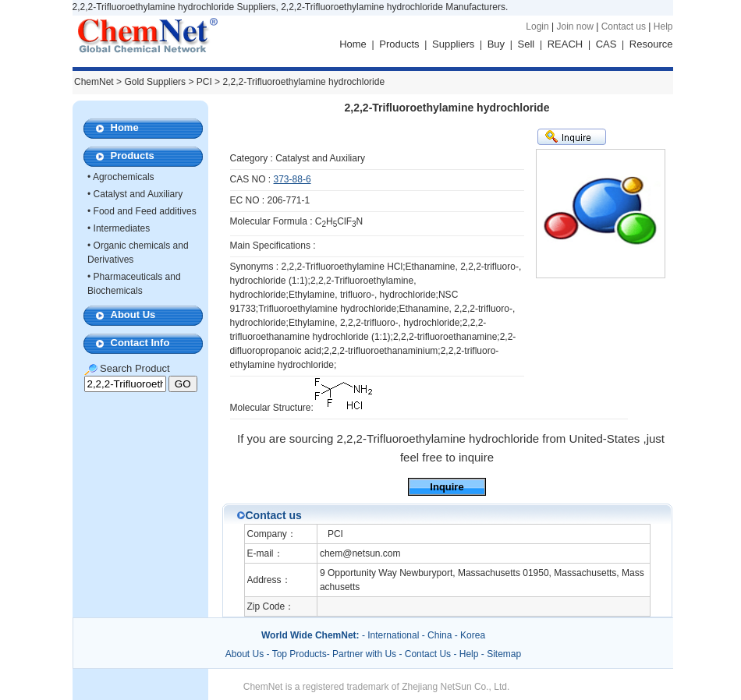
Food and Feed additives (145, 211)
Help (663, 27)
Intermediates (122, 228)
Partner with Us (365, 654)
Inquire (447, 487)
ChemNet (94, 82)
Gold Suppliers (155, 82)
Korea (473, 635)
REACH (565, 44)
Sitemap (504, 654)
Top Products (300, 654)
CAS (606, 44)
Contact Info (140, 343)
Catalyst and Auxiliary (138, 194)
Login (537, 27)
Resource (651, 44)
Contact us (624, 27)
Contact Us (428, 654)
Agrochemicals (124, 177)
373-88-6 (292, 179)
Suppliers (453, 44)
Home (353, 44)
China (440, 635)
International (393, 635)
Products (399, 44)
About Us (133, 315)
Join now (574, 27)
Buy (496, 44)
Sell (526, 44)
